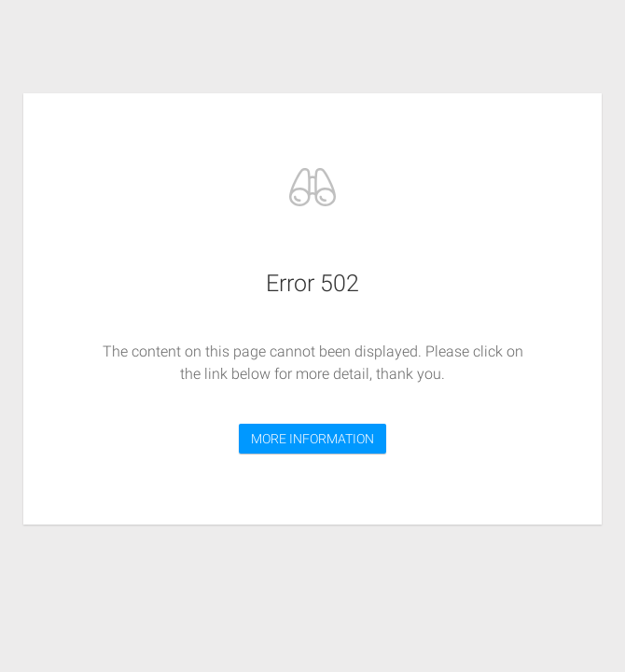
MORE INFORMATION (312, 439)
